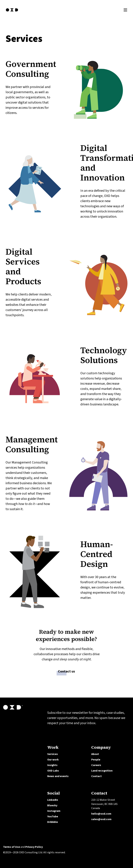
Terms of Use (12, 847)
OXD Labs (53, 771)
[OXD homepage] (12, 12)
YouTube (53, 816)
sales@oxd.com (101, 819)
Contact (96, 776)
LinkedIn (53, 800)
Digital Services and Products (23, 266)
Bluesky (52, 805)
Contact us (66, 672)
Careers (96, 765)
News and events (58, 776)
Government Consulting (31, 69)
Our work (53, 760)
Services (53, 754)
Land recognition (102, 771)
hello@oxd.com (101, 814)
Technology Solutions (104, 355)
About (95, 754)
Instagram (54, 811)
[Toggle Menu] (125, 10)
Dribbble (53, 822)
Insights (52, 765)
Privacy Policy (34, 847)
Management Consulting (32, 444)
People (96, 760)
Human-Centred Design (97, 554)
